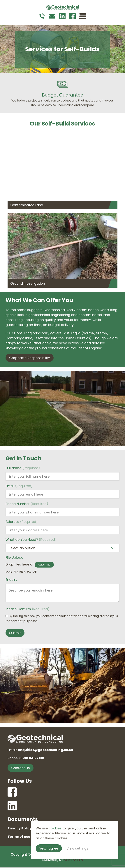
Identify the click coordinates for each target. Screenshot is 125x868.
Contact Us (21, 768)
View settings (88, 848)
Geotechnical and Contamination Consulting (63, 8)
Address (22, 522)
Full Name (23, 468)
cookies (66, 828)
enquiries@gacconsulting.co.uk (46, 750)
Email (19, 486)
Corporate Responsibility (30, 358)
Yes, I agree (60, 848)
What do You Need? (31, 540)
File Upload (14, 557)
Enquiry (11, 580)
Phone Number (27, 504)
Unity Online (74, 860)
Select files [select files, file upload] (44, 565)
